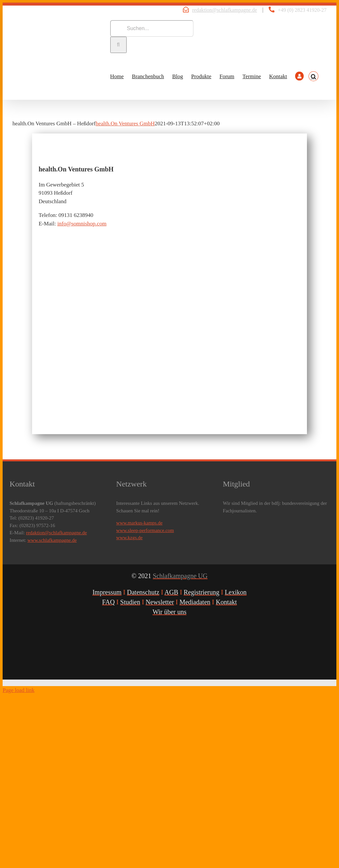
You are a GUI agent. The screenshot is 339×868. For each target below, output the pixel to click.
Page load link (18, 690)
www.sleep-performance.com (145, 530)
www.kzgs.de (129, 538)
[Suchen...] (152, 28)
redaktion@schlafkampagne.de (224, 10)
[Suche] (118, 45)
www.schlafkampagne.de (52, 540)
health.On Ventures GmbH (125, 124)
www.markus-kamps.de (139, 523)
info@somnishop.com (82, 224)
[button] (313, 76)
